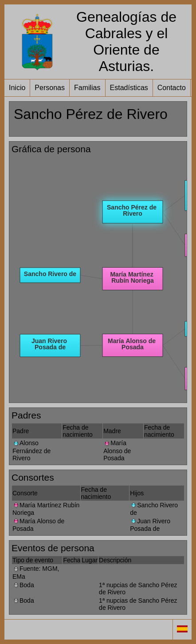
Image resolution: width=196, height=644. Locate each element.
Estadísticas (129, 88)
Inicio (17, 88)
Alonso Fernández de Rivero (31, 450)
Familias (87, 88)
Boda (23, 585)
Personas (50, 88)
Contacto (172, 88)
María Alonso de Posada (117, 450)
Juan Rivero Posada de (150, 525)
